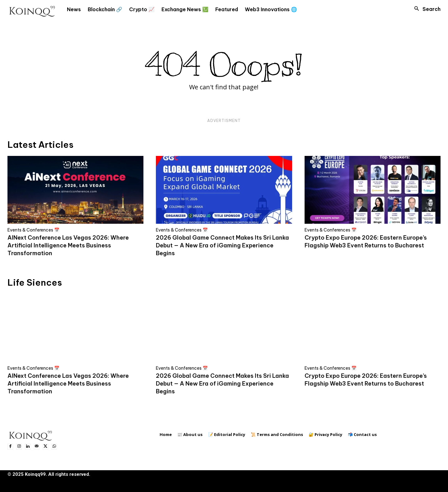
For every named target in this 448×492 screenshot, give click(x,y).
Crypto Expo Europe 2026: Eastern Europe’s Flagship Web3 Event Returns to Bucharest (366, 241)
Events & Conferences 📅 (33, 230)
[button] (426, 9)
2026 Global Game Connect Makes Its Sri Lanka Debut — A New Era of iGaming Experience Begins (222, 245)
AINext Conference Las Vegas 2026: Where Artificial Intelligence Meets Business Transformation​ (68, 245)
